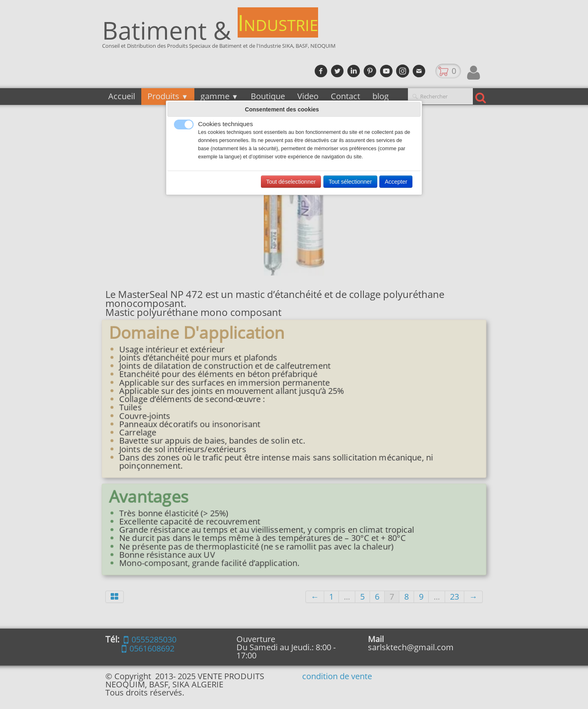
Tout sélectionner (350, 182)
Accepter (396, 182)
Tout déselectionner (291, 182)
